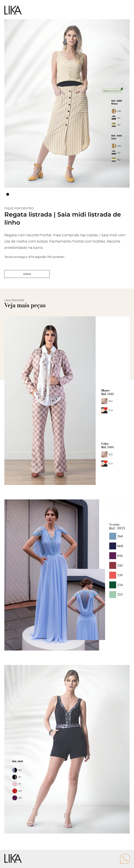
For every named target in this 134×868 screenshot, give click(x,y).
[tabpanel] (67, 103)
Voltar (27, 274)
